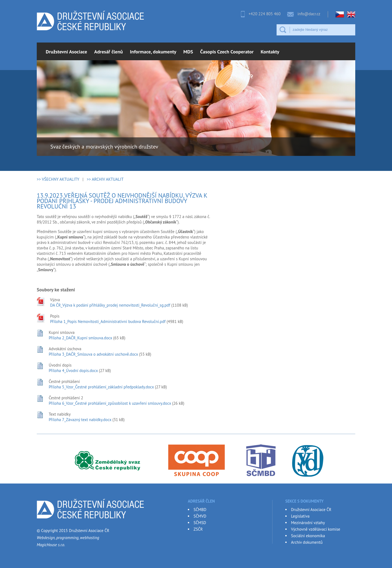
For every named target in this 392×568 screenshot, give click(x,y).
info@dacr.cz (309, 14)
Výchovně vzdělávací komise (316, 529)
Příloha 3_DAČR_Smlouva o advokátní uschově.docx (93, 354)
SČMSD (200, 523)
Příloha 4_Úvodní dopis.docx (73, 371)
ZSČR (198, 529)
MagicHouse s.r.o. (51, 545)
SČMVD (200, 516)
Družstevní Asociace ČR (311, 510)
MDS (188, 52)
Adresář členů (108, 52)
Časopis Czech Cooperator (227, 52)
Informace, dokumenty (153, 52)
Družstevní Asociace (66, 52)
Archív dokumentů (307, 542)
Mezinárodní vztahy (308, 523)
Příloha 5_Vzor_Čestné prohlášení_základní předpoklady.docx (101, 387)
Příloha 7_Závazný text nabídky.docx (80, 420)
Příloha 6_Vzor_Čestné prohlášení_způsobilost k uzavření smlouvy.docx (110, 403)
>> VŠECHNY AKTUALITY (58, 179)
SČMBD (200, 510)
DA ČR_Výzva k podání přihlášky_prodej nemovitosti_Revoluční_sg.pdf (110, 305)
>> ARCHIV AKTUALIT (105, 179)
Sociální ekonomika (308, 536)
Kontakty (270, 52)
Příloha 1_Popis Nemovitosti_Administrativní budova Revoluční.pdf (108, 321)
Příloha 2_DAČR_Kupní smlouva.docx (80, 338)
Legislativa (300, 516)
